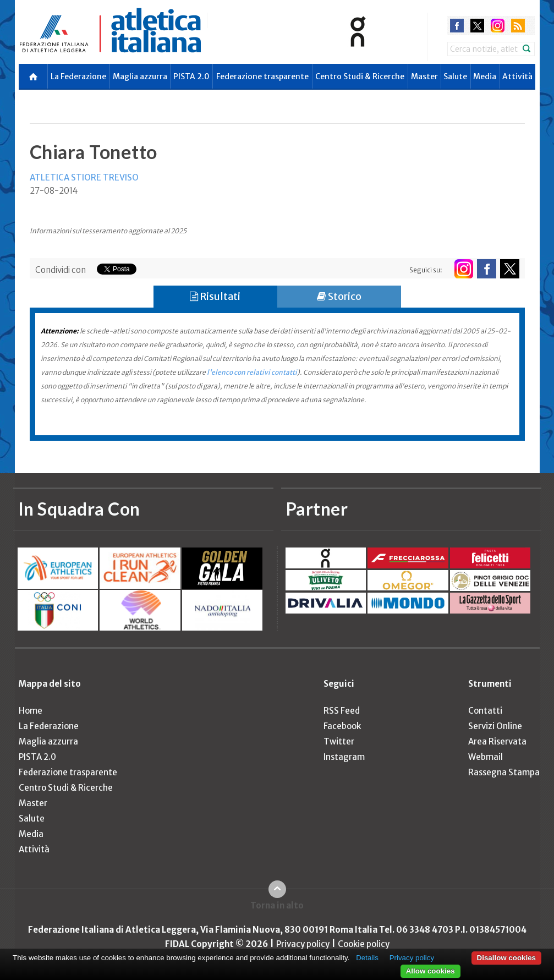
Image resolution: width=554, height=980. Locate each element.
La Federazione (78, 76)
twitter (477, 26)
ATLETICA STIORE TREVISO (84, 177)
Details (367, 958)
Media (485, 76)
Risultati (215, 296)
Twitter (339, 741)
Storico (339, 296)
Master (424, 76)
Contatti (485, 711)
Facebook (342, 726)
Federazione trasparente (262, 76)
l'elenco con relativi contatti (252, 372)
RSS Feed (342, 711)
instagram (498, 26)
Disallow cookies (506, 958)
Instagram (344, 757)
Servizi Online (495, 726)
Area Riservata (497, 741)
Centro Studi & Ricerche (360, 76)
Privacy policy (303, 944)
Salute (455, 76)
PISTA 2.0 (191, 76)
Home (31, 711)
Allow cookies (430, 971)
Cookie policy (364, 944)
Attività (517, 76)
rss (518, 26)
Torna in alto (277, 905)
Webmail (486, 757)
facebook (457, 26)
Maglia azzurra (140, 76)
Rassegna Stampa (504, 772)
